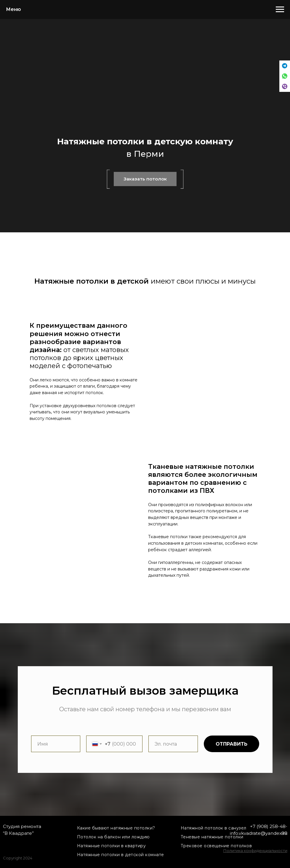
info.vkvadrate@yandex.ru (259, 833)
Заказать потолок (145, 179)
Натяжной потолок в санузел (214, 828)
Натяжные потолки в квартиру (112, 846)
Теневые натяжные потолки (212, 837)
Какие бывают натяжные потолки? (116, 828)
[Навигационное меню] (280, 9)
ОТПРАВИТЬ (231, 744)
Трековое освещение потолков (216, 846)
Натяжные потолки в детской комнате (121, 855)
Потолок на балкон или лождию (113, 837)
